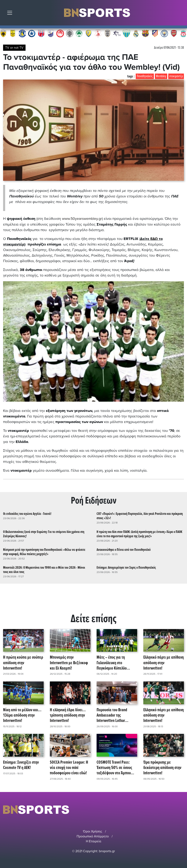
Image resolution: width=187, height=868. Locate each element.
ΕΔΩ (154, 239)
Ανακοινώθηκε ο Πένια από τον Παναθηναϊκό (124, 550)
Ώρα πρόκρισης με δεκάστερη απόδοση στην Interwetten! (162, 768)
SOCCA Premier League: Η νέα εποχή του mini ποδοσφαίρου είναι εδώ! (69, 768)
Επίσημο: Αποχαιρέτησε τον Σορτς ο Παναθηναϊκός (126, 568)
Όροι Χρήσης (93, 831)
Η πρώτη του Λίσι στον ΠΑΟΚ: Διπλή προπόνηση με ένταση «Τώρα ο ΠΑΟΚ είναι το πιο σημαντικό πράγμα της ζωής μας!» (139, 534)
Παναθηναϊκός (145, 76)
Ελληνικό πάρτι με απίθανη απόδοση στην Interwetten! (164, 663)
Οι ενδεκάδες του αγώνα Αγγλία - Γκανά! (27, 514)
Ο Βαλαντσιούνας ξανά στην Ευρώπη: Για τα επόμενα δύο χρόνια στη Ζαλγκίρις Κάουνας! (44, 534)
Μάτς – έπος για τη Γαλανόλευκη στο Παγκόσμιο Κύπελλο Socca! (112, 663)
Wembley (161, 76)
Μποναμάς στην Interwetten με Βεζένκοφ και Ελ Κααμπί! (69, 663)
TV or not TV (14, 48)
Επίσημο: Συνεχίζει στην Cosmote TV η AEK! (21, 765)
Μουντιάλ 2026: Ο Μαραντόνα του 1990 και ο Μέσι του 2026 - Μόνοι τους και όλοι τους (44, 570)
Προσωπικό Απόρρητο (93, 836)
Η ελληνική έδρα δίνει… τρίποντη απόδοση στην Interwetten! (68, 715)
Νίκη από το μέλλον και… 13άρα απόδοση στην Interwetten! (22, 715)
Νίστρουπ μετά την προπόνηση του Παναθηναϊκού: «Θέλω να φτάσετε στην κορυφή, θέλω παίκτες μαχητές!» (44, 552)
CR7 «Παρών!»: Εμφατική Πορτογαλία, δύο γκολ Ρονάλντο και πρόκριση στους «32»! (140, 516)
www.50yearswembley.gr (82, 219)
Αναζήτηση (181, 14)
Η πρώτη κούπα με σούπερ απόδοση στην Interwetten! (23, 663)
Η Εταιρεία (93, 841)
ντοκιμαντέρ (176, 76)
